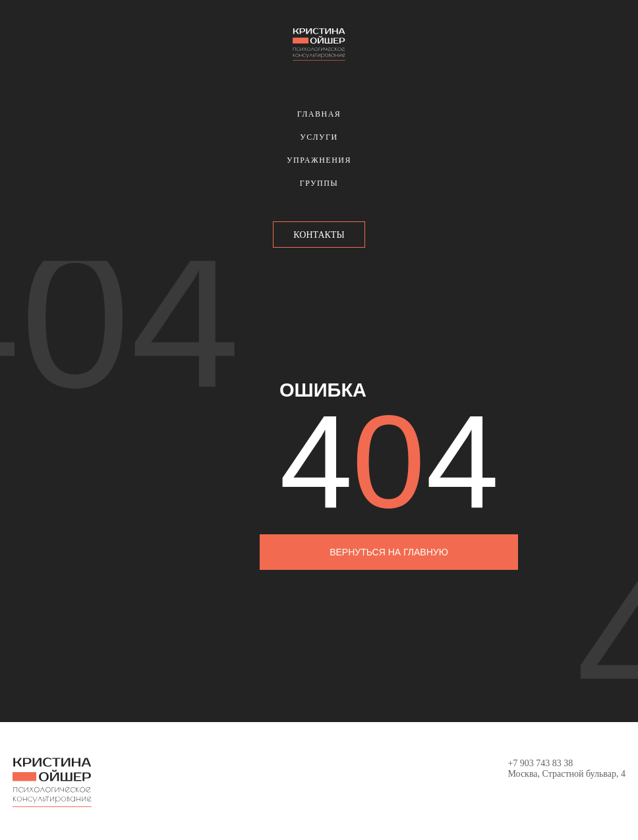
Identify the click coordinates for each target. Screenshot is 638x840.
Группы (319, 183)
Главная (319, 114)
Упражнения (319, 160)
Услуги (319, 137)
